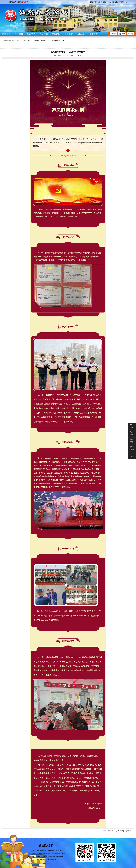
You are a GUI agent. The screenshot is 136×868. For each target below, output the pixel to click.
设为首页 (118, 2)
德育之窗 (56, 34)
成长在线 (81, 34)
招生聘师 (93, 34)
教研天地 (44, 34)
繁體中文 (124, 2)
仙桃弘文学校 (41, 857)
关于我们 (19, 34)
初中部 (122, 34)
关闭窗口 (129, 831)
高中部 (130, 34)
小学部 (113, 34)
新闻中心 (27, 41)
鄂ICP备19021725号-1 (59, 854)
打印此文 (120, 831)
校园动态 (31, 34)
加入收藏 (111, 2)
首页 (19, 41)
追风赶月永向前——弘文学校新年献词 (49, 41)
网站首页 (6, 34)
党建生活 (69, 34)
